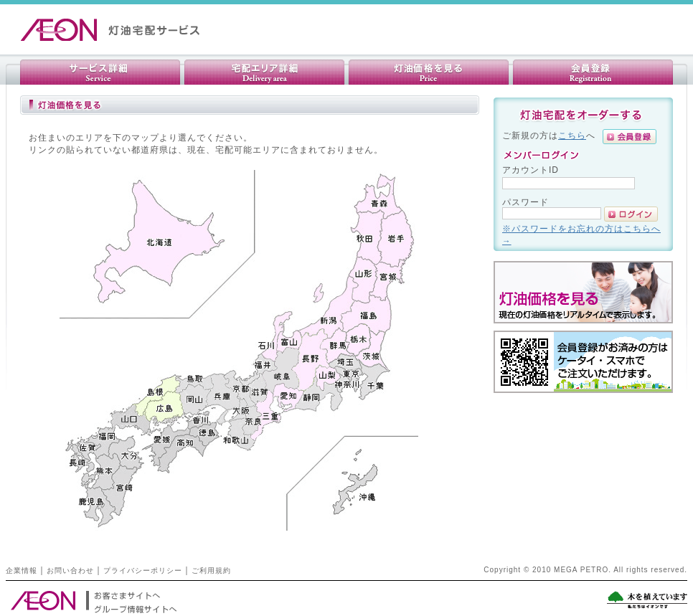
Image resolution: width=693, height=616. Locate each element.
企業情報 (22, 570)
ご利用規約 (211, 570)
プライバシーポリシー (143, 570)
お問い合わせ (70, 570)
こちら (572, 135)
